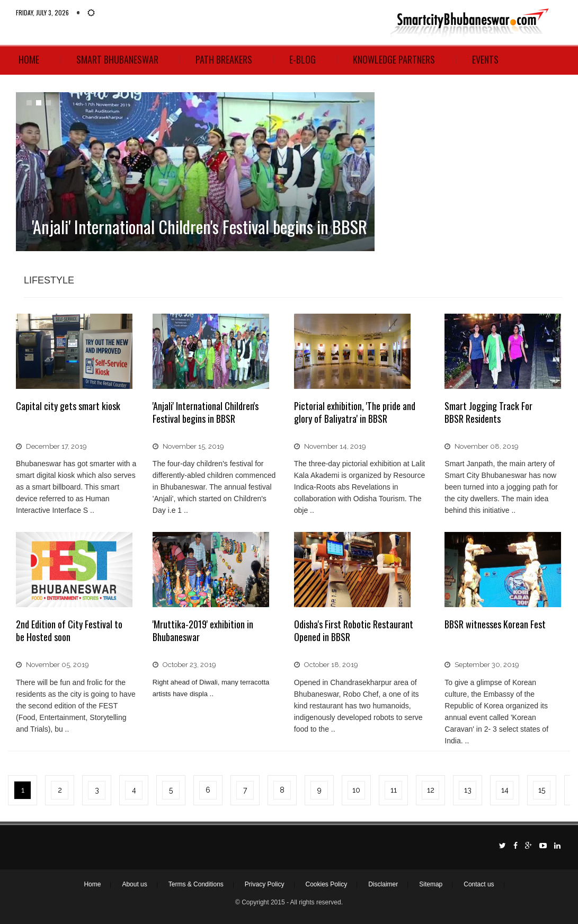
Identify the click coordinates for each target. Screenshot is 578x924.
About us (134, 884)
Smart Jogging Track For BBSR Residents (488, 412)
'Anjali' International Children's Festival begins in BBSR (206, 412)
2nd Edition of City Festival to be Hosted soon (69, 630)
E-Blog (303, 59)
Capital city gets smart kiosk (68, 406)
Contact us (479, 884)
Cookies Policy (327, 884)
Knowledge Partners (394, 59)
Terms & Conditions (196, 884)
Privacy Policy (265, 884)
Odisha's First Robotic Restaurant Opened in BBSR (354, 630)
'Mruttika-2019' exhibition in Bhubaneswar (203, 630)
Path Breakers (224, 59)
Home (29, 59)
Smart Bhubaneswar (117, 59)
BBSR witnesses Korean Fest (495, 624)
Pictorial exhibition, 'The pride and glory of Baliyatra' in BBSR (355, 412)
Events (485, 59)
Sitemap (431, 884)
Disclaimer (383, 884)
